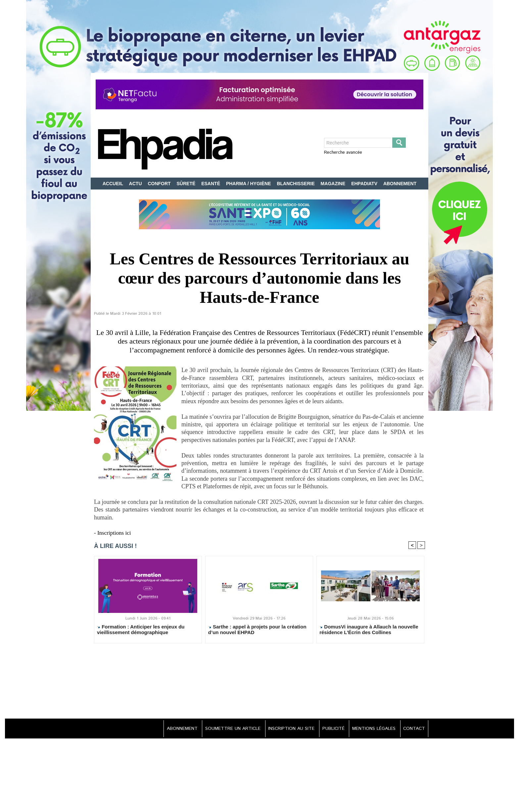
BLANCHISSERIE (296, 184)
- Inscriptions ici (114, 533)
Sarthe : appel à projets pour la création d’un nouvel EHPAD (257, 630)
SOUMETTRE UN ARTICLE (228, 729)
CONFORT (160, 184)
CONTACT (413, 729)
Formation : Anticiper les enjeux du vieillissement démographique (141, 630)
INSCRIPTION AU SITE (288, 729)
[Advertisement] (259, 682)
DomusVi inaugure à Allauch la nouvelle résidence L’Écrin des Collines (369, 630)
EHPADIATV (365, 184)
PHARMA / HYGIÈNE (249, 184)
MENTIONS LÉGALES (373, 729)
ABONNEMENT (400, 184)
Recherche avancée (343, 153)
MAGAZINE (334, 184)
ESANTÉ (211, 184)
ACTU (136, 184)
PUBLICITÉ (331, 729)
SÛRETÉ (187, 184)
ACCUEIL (114, 184)
